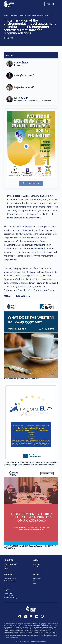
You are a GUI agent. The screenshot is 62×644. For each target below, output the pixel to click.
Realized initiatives (10, 581)
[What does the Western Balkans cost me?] (31, 339)
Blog (34, 583)
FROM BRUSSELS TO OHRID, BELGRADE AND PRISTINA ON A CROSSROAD (30, 547)
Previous (36, 566)
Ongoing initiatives (10, 579)
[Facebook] (20, 616)
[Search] (53, 4)
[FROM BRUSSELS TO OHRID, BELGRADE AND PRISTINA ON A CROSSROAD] (31, 507)
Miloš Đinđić (21, 98)
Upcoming (36, 564)
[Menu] (57, 4)
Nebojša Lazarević (24, 75)
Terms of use (8, 593)
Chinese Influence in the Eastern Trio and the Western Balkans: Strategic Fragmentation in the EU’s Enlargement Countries (31, 463)
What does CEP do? (10, 564)
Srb (48, 4)
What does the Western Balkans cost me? (22, 379)
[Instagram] (42, 616)
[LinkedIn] (37, 616)
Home (6, 16)
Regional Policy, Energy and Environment (34, 16)
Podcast (35, 581)
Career (6, 566)
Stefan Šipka (21, 63)
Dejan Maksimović (24, 87)
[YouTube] (31, 616)
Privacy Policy (8, 595)
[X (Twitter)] (25, 616)
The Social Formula (41, 641)
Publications (14, 16)
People (6, 568)
